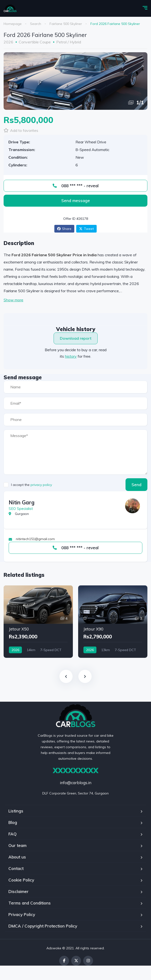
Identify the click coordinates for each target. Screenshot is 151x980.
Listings (16, 811)
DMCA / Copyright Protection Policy (43, 926)
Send (136, 485)
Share (64, 229)
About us (17, 857)
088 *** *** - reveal (76, 186)
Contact (16, 868)
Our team (17, 845)
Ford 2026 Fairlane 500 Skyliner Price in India (54, 255)
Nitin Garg (22, 502)
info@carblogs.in (76, 783)
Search (36, 24)
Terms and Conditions (30, 903)
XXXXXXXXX (76, 770)
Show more (13, 300)
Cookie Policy (21, 880)
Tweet (86, 229)
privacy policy (41, 485)
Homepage (13, 24)
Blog (13, 822)
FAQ (13, 834)
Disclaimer (19, 891)
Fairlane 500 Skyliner (66, 24)
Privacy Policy (22, 914)
